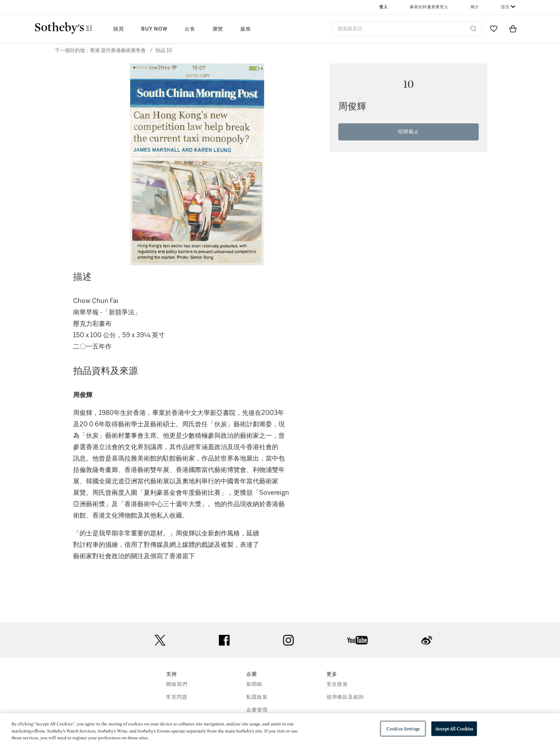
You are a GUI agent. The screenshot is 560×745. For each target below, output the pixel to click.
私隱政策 (257, 697)
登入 (384, 7)
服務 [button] (246, 29)
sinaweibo (427, 640)
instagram (288, 640)
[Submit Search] (473, 29)
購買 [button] (119, 29)
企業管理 (257, 710)
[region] (280, 729)
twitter (160, 640)
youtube (358, 640)
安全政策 (337, 684)
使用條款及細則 (345, 697)
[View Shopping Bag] (513, 29)
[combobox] (407, 29)
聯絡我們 (177, 684)
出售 (190, 29)
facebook (224, 640)
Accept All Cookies (454, 728)
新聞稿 (254, 684)
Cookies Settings (403, 728)
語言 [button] (505, 7)
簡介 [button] (475, 7)
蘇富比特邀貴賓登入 (429, 7)
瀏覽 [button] (218, 29)
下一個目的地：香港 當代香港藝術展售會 (100, 50)
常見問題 (177, 697)
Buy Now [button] (154, 29)
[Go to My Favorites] (494, 29)
